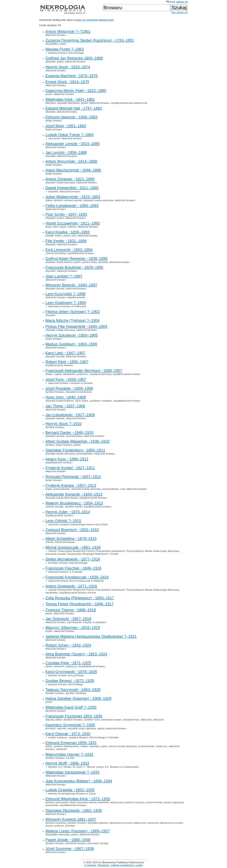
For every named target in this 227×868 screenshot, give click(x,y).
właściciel (146, 720)
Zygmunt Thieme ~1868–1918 (71, 610)
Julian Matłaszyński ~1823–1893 (73, 197)
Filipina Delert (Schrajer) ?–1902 (73, 312)
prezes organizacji (174, 802)
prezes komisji (154, 802)
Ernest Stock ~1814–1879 (67, 82)
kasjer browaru (54, 121)
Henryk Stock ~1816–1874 (68, 67)
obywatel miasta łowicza (59, 262)
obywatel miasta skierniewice (62, 498)
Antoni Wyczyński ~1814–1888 (71, 161)
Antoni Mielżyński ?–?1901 (68, 31)
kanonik (62, 728)
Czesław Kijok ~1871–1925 (68, 663)
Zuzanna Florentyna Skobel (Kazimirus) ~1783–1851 (90, 40)
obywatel (50, 62)
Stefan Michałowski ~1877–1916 (73, 559)
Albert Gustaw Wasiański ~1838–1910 (77, 441)
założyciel (158, 720)
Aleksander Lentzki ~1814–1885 (73, 144)
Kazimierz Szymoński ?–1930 (70, 725)
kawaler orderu (54, 236)
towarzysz (71, 666)
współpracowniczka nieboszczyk (129, 103)
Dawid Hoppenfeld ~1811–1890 (72, 188)
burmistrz (51, 728)
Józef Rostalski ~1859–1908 (69, 388)
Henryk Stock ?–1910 (63, 424)
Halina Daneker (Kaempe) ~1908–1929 (78, 698)
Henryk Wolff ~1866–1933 (67, 763)
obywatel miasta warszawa (98, 200)
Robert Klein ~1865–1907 (67, 362)
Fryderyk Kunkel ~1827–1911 (70, 468)
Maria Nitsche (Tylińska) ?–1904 (72, 320)
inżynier (70, 758)
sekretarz (70, 826)
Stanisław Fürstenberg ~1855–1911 (75, 450)
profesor (59, 826)
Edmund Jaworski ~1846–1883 (71, 117)
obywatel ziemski (55, 289)
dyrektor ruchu (92, 720)
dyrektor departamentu (66, 746)
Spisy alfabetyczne (179, 13)
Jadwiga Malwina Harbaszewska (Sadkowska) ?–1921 (91, 636)
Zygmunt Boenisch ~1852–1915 (72, 530)
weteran (72, 227)
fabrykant (51, 103)
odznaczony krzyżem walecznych (128, 823)
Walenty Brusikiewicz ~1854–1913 (74, 503)
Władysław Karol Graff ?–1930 (71, 707)
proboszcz (82, 374)
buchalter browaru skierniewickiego (68, 563)
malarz (84, 746)
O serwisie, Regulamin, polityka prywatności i (114, 865)
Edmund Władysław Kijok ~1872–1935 (78, 799)
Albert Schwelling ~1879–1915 (71, 538)
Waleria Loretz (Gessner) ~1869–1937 (78, 831)
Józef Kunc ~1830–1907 (66, 379)
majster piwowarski (65, 374)
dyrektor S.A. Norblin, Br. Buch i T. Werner (71, 767)
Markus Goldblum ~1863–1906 (71, 344)
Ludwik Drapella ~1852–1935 (70, 790)
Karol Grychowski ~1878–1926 (71, 672)
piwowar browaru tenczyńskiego (66, 53)
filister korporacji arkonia (83, 802)
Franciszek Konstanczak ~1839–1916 (77, 577)
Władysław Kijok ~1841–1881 (70, 99)
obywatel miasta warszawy (60, 183)
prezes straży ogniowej (95, 262)
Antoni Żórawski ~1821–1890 (70, 179)
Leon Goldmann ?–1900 (66, 303)
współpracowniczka (100, 374)
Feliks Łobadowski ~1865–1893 (72, 206)
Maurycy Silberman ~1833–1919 (73, 627)
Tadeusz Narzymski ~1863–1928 (73, 690)
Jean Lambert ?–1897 (64, 276)
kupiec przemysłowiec (58, 489)
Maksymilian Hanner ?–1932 (69, 754)
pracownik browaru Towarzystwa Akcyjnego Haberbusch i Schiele (82, 554)
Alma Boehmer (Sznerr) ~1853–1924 (76, 654)
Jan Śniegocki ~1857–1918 (68, 619)
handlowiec (52, 593)
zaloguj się (182, 2)
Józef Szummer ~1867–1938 (70, 849)
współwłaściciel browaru (81, 253)
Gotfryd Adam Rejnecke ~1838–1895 (76, 258)
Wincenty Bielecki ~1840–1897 (71, 285)
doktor (49, 200)
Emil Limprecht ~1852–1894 (69, 250)
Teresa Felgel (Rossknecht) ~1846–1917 (80, 604)
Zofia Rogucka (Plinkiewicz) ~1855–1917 (80, 598)
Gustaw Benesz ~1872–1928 (70, 681)
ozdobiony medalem (101, 401)
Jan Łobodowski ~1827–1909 (70, 415)
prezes (49, 826)
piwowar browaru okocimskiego (66, 684)
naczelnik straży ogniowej (82, 728)
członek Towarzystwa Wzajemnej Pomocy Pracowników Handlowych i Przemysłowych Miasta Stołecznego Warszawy (113, 551)
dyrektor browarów (56, 823)
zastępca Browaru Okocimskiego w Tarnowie (93, 737)
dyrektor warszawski (57, 802)
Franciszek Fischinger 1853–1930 (74, 716)
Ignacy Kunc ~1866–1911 (67, 459)
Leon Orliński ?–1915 (63, 521)
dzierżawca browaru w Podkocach (67, 306)
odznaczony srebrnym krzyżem (127, 802)
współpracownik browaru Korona (78, 593)
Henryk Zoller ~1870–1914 (68, 512)
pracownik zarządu (98, 843)
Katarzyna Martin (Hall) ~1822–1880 (76, 91)
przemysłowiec (74, 436)
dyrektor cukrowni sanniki (68, 200)
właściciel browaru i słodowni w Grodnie (70, 383)
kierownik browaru (65, 542)
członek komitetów (56, 253)
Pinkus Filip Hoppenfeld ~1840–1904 (76, 326)
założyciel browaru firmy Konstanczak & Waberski (76, 581)
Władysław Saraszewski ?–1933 (72, 772)
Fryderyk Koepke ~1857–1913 (71, 485)
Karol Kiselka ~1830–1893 (68, 232)
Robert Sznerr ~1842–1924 (68, 645)
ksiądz (49, 374)
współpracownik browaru (59, 365)
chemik (49, 542)
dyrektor (50, 445)
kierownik (103, 802)
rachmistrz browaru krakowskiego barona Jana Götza (78, 524)
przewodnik (52, 805)
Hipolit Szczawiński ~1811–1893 (73, 223)
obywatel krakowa (98, 823)
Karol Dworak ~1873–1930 (68, 734)
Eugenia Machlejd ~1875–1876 (72, 76)
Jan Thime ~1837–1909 (65, 406)
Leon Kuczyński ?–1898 (65, 294)
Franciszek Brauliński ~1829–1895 (74, 267)
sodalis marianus (58, 737)
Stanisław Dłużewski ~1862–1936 (74, 810)
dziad (48, 227)
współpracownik (76, 297)
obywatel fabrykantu (68, 103)
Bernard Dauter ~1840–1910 (69, 432)
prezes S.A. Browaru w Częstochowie (118, 767)
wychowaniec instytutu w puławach (87, 622)
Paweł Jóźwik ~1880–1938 (68, 840)
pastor (63, 44)
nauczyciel (54, 138)
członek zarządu (55, 507)
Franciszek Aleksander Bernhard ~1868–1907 (84, 371)
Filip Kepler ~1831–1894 (66, 241)
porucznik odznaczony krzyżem (165, 823)
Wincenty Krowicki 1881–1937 (71, 819)
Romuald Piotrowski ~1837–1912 (73, 477)
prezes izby (70, 236)
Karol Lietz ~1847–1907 (65, 353)
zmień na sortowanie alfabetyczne (94, 20)
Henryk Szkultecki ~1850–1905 (72, 335)
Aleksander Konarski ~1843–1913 (74, 494)
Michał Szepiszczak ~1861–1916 (73, 547)
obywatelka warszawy (58, 835)
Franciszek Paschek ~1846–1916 (73, 568)
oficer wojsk (59, 227)
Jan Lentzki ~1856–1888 (66, 152)
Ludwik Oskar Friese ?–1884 (69, 135)
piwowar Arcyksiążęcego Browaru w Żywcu (72, 794)
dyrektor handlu (74, 507)
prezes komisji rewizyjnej (123, 746)
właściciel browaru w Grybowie (65, 572)
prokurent (59, 666)
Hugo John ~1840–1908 (66, 397)
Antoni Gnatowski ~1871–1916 (71, 586)
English (171, 2)
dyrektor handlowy (76, 693)
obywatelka (52, 44)
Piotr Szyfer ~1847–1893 (66, 214)
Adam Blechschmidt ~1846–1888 (73, 170)
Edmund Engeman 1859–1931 (71, 743)
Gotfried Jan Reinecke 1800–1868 (74, 58)
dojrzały (50, 720)
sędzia (101, 728)
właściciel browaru (56, 35)
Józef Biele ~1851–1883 (66, 126)
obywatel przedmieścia (79, 392)
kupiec (49, 631)
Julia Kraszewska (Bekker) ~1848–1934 (79, 781)
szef (123, 489)
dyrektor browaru (55, 392)
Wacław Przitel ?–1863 (65, 49)
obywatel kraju (131, 720)
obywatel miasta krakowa (60, 401)
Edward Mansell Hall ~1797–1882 (74, 108)
